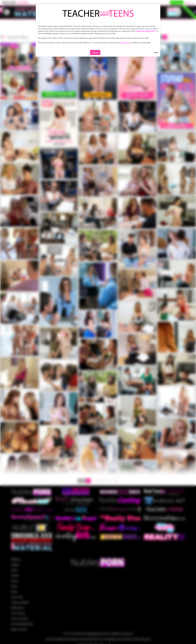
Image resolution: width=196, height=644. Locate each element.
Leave (156, 52)
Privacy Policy (125, 43)
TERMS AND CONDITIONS (145, 31)
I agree (95, 52)
